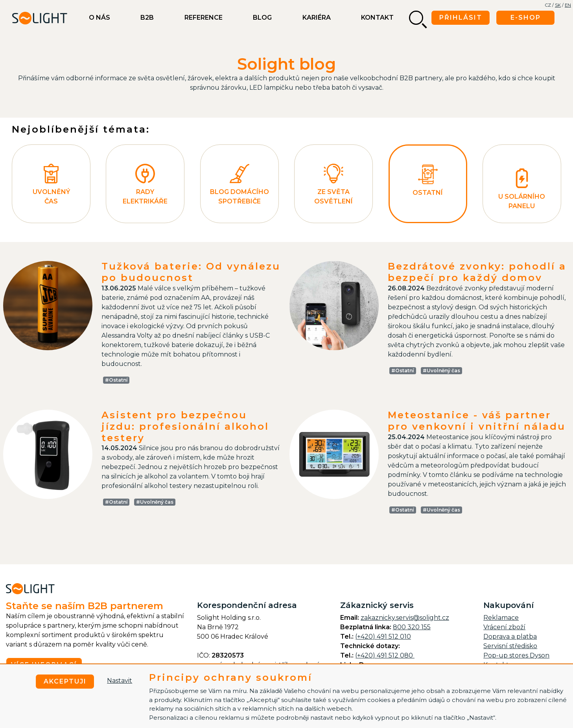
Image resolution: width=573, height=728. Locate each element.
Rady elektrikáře (145, 184)
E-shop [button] (526, 18)
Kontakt (377, 18)
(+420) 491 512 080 (385, 655)
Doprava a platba (510, 637)
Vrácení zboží (504, 627)
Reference (204, 18)
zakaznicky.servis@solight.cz (405, 618)
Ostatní (428, 180)
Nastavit (120, 681)
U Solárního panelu (522, 189)
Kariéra (317, 18)
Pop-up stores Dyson (516, 655)
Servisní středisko (510, 646)
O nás (99, 18)
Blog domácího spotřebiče (240, 184)
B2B (147, 18)
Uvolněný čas (51, 184)
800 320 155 (412, 627)
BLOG (262, 18)
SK (558, 5)
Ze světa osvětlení (333, 184)
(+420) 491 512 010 (383, 637)
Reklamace (501, 618)
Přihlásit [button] (461, 18)
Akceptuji (65, 681)
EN (568, 5)
